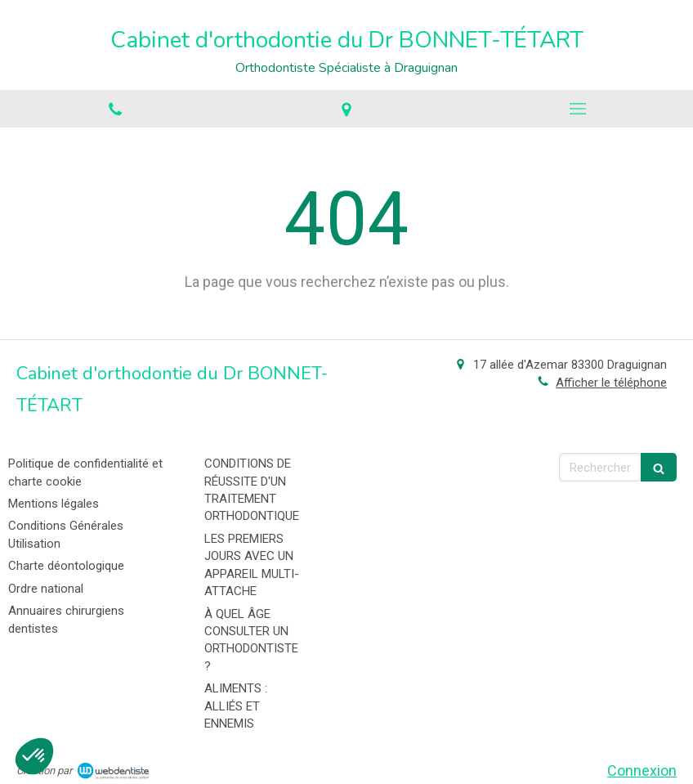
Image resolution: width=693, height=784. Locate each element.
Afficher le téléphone (611, 383)
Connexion (642, 771)
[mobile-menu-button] (577, 109)
